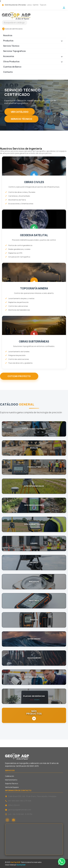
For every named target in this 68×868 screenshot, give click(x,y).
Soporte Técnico (12, 783)
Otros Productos (34, 62)
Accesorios (34, 57)
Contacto (8, 72)
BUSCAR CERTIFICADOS (12, 29)
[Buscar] (15, 23)
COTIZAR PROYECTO (19, 376)
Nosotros (8, 35)
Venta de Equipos (12, 787)
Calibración (10, 776)
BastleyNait (21, 865)
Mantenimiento (11, 780)
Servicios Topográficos (14, 51)
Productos (34, 41)
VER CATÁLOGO (20, 112)
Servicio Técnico (11, 46)
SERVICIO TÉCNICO (21, 119)
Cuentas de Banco (12, 67)
